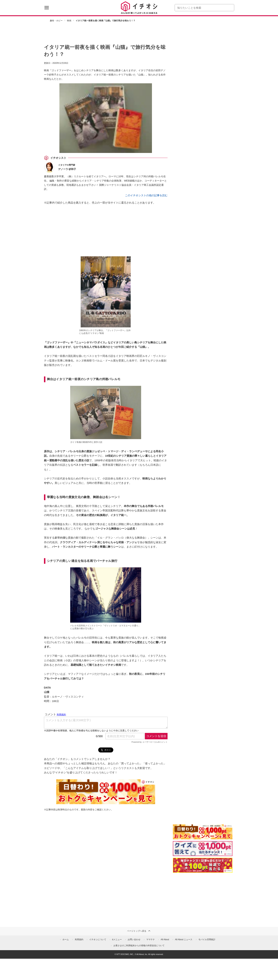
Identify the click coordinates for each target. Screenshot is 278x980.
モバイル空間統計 (207, 939)
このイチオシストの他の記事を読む (146, 195)
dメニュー (117, 939)
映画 (69, 21)
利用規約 (79, 939)
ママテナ (151, 939)
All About (165, 939)
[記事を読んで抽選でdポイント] (203, 865)
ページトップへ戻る (139, 931)
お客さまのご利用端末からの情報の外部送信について (139, 946)
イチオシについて (98, 939)
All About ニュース (184, 939)
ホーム (66, 939)
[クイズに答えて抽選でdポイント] (203, 849)
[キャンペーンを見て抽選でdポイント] (203, 837)
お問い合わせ (134, 939)
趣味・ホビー (56, 21)
